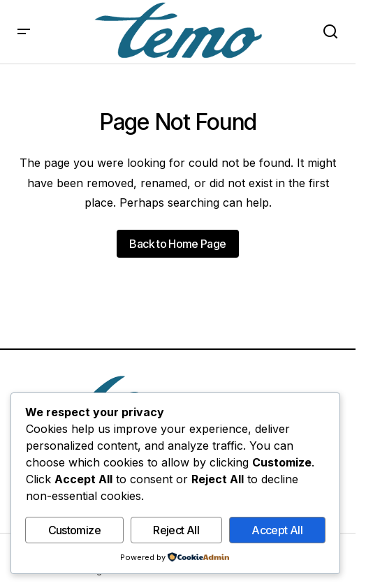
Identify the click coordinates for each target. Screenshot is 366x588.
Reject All (176, 530)
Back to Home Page (177, 244)
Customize (74, 530)
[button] (24, 32)
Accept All (277, 530)
